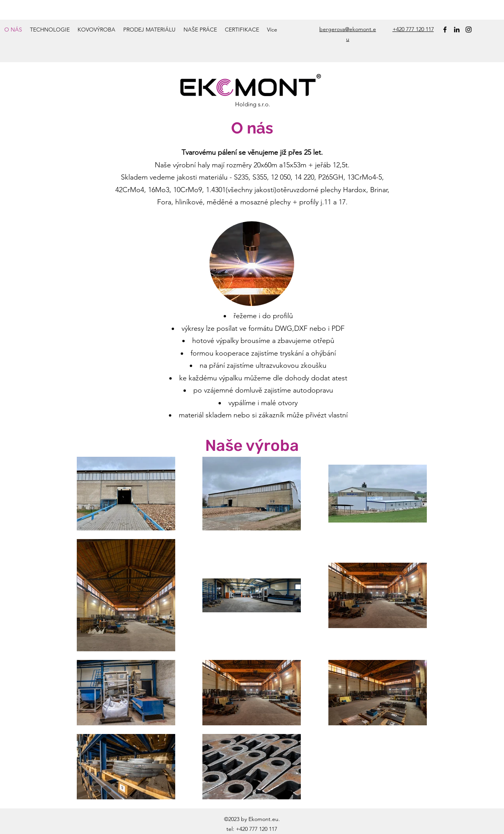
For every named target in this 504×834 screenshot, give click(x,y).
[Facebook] (445, 30)
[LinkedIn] (457, 30)
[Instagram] (469, 30)
